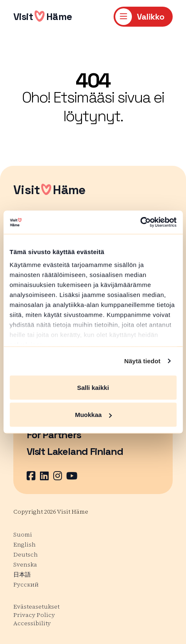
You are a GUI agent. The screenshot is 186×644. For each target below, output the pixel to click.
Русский (26, 584)
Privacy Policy (34, 615)
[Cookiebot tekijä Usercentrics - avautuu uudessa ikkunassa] (140, 222)
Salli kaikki (93, 387)
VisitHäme (43, 16)
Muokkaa (93, 415)
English (25, 544)
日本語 (22, 574)
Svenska (25, 564)
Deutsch (26, 554)
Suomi (23, 534)
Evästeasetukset (36, 607)
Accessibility (32, 623)
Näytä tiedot (143, 361)
